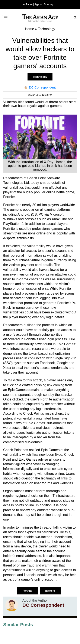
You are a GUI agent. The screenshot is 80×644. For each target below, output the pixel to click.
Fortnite (28, 591)
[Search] (75, 18)
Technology (40, 77)
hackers (50, 591)
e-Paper (28, 4)
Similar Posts (18, 625)
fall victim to (17, 380)
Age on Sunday (44, 4)
